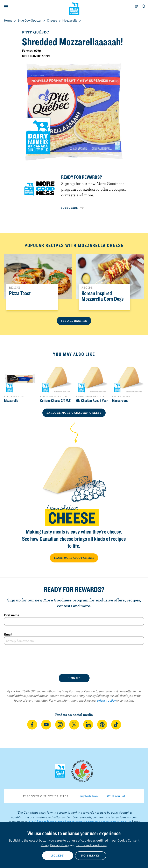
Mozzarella (11, 401)
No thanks (90, 855)
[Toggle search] (144, 7)
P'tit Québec (36, 32)
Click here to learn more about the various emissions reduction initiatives (80, 822)
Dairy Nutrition (88, 796)
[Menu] (6, 7)
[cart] (136, 7)
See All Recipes (74, 321)
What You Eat (116, 796)
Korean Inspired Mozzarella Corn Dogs (103, 296)
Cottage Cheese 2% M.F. (56, 401)
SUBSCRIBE (72, 208)
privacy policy (106, 700)
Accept (58, 855)
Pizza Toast (20, 293)
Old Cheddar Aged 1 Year (92, 401)
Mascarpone (120, 401)
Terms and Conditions (91, 845)
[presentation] (74, 659)
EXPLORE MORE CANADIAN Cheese (74, 413)
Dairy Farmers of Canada (74, 8)
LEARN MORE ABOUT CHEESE (74, 558)
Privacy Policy (59, 845)
